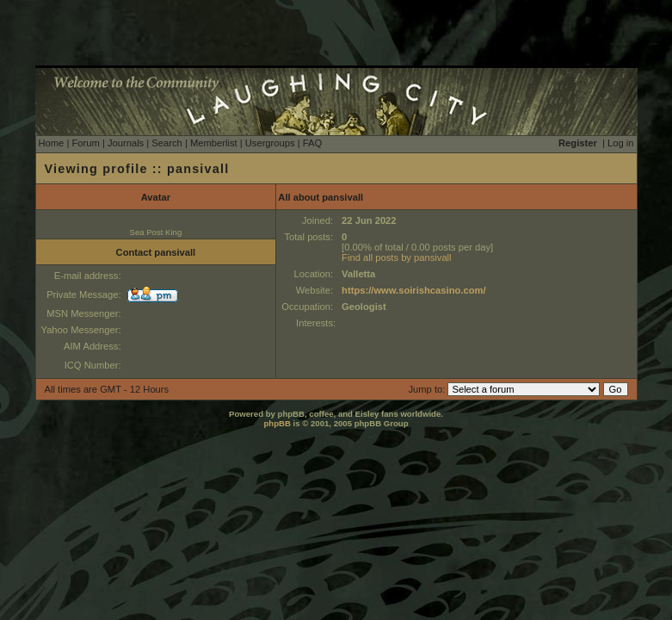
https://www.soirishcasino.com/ (413, 290)
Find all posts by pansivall (396, 257)
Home (52, 143)
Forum (85, 143)
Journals (126, 143)
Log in (620, 143)
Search (166, 143)
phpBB (277, 423)
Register (578, 143)
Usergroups (270, 143)
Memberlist (214, 143)
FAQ (312, 143)
